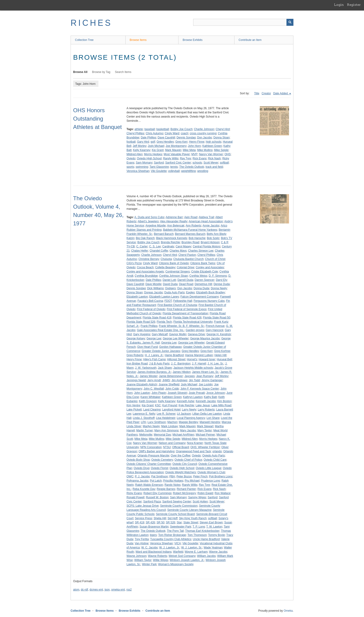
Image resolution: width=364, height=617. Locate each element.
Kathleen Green (212, 146)
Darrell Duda (185, 280)
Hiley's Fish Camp (154, 359)
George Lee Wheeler (176, 338)
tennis (174, 167)
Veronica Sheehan (138, 171)
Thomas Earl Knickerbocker (202, 531)
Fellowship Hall (183, 301)
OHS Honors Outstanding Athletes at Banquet (97, 119)
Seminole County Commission (179, 506)
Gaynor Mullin (178, 334)
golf (153, 142)
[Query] (243, 22)
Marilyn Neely (151, 426)
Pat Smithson (160, 476)
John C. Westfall (154, 389)
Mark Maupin (173, 150)
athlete (139, 129)
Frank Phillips (149, 326)
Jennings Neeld (136, 380)
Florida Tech (164, 322)
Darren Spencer (204, 280)
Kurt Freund (170, 405)
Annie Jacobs (211, 226)
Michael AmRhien (183, 435)
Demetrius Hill (203, 284)
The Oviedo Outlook (192, 167)
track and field (214, 167)
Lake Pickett (134, 410)
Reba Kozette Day (144, 489)
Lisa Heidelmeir (166, 418)
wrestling (203, 171)
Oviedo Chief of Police (188, 460)
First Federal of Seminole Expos (187, 309)
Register (354, 5)
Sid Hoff (172, 518)
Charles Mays (178, 251)
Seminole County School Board (175, 514)
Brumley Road (190, 242)
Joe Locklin (206, 384)
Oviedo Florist (159, 468)
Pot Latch (156, 481)
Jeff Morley (140, 146)
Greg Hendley (165, 142)
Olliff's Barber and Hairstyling (156, 451)
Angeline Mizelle (155, 226)
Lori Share (213, 418)
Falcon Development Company (200, 297)
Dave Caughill (166, 138)
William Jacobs (206, 556)
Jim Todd (194, 380)
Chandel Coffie (159, 251)
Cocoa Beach (145, 267)
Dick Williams (155, 288)
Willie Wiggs (161, 560)
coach (185, 133)
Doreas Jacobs (153, 292)
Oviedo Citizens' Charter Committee (149, 464)
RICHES (91, 23)
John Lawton (142, 393)
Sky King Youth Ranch (193, 518)
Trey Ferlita (142, 539)
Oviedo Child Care (215, 460)
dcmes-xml (96, 590)
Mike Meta (189, 150)
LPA (143, 422)
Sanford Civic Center (178, 163)
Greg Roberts (135, 355)
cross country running (203, 133)
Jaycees (189, 376)
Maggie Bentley (188, 422)
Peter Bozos (184, 476)
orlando (217, 451)
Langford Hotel (171, 410)
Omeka (288, 611)
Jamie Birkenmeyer (171, 376)
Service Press (143, 518)
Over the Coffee (181, 456)
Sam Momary (144, 163)
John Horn (194, 146)
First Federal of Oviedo (151, 309)
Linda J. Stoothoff (144, 418)
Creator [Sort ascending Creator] (266, 93)
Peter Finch (200, 476)
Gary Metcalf (160, 334)
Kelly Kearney (142, 150)
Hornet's (192, 359)
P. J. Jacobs (142, 476)
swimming (142, 167)
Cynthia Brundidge (146, 276)
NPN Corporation (151, 447)
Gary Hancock (214, 330)
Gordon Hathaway (171, 347)
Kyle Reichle (186, 405)
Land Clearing (152, 410)
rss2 (129, 590)
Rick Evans (200, 158)
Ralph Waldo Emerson (149, 485)
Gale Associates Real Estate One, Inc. (161, 330)
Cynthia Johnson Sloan (174, 276)
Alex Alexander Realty (174, 221)
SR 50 (160, 522)
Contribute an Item (250, 40)
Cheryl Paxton (187, 255)
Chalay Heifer (140, 251)
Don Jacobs (204, 138)
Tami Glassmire (159, 167)
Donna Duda (201, 288)
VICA (178, 543)
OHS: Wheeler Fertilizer (205, 447)
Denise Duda (222, 284)
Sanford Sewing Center (177, 502)
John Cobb (172, 389)
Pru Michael (192, 481)
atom (76, 590)
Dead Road (186, 284)
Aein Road (191, 217)
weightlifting (188, 171)
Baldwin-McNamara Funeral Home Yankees (190, 230)
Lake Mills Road (221, 405)
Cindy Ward (172, 133)
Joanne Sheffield (169, 384)
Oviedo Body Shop (138, 460)
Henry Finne (197, 142)
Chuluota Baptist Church (188, 259)
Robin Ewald (205, 493)
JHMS (166, 380)
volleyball (174, 171)
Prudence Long (210, 481)
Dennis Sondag (186, 138)
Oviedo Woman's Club (211, 472)
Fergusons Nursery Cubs (209, 301)
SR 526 (170, 522)
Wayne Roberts (157, 556)
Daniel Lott (169, 280)
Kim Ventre (133, 405)
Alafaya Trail (206, 217)
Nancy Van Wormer (211, 154)
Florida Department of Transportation (185, 313)
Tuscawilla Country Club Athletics (171, 539)
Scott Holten (200, 502)
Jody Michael (156, 146)
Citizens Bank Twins (203, 263)
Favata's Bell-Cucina (150, 301)
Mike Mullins (205, 150)
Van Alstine (141, 543)
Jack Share (165, 368)
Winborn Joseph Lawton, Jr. (187, 560)
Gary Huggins (142, 334)
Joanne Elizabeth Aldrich (142, 384)
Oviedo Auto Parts (213, 456)
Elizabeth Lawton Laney (164, 297)
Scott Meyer (211, 163)
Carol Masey (183, 246)
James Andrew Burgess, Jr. (154, 372)
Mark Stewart (205, 426)
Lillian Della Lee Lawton (207, 414)
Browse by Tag (101, 72)
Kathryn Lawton (193, 397)
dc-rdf (84, 590)
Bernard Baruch (164, 234)
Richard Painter (186, 489)
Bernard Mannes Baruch (190, 234)
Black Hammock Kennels (171, 238)
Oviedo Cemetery (162, 460)
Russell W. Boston (157, 497)
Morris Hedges (153, 154)
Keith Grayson (148, 401)
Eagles (190, 292)
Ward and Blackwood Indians (154, 552)
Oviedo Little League (208, 468)
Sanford (159, 163)
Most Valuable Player (177, 154)
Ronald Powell (135, 497)
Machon (172, 422)
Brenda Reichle (170, 242)
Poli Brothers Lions (221, 476)
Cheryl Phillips (135, 133)
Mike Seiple (221, 150)
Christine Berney (149, 259)
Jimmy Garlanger (212, 380)
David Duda (170, 284)
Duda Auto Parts (174, 292)
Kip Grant (158, 150)
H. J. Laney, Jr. (154, 355)
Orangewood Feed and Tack (193, 451)
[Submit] (290, 22)
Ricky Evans (134, 493)
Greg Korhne (222, 351)
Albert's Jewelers (148, 221)
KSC (158, 405)
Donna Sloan (221, 138)
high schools (214, 142)
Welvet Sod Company (182, 556)
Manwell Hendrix (210, 422)
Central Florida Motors (206, 246)
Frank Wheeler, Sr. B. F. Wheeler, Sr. (181, 326)
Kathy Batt (210, 397)
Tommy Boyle (216, 535)
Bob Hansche (197, 238)
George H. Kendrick (219, 334)
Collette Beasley (165, 267)
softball (224, 163)
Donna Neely (219, 288)
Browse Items (138, 40)
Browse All (80, 72)
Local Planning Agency (191, 418)
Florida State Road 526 (141, 322)
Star (179, 522)
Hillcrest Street (176, 359)
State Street (191, 522)
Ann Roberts (193, 226)
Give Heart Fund (147, 347)
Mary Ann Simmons (166, 430)
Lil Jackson (184, 414)
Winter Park (149, 564)
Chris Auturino (154, 133)
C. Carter (142, 246)
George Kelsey (136, 338)
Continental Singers (177, 272)
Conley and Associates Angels (145, 272)
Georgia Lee (169, 343)
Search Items (123, 72)
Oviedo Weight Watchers (181, 472)
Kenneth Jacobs (206, 401)
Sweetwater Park (180, 527)
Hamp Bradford (174, 355)
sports (130, 167)
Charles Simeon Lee (201, 251)
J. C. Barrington (180, 364)
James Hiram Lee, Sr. (205, 372)
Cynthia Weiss (198, 276)
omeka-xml (118, 590)
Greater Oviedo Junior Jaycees (161, 351)
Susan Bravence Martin (154, 527)
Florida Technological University (193, 322)
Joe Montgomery (176, 146)
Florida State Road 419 (157, 318)
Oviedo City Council (185, 464)
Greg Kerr (181, 142)
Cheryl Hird (223, 129)
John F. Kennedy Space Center (200, 389)
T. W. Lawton (214, 527)
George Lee (154, 338)
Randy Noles (173, 485)
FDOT (168, 301)
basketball (163, 129)
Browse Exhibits (193, 40)
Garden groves (195, 330)
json (107, 590)
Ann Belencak (176, 226)
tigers (153, 535)
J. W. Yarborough (146, 368)
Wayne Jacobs (218, 552)
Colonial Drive (186, 267)
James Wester (149, 376)
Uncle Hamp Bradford (206, 539)
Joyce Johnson (216, 393)
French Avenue (215, 326)
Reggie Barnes (166, 489)
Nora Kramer (195, 443)
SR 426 (150, 522)
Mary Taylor (205, 430)
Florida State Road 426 (187, 318)
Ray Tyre (185, 158)
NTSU (167, 447)
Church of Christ (215, 259)
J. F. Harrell (199, 364)
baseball (150, 129)
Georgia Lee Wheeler (191, 343)
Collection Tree (84, 40)
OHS (227, 154)
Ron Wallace (223, 493)
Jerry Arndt (154, 380)
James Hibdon (182, 372)
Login (339, 5)
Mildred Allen (135, 154)
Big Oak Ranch (145, 238)
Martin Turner (145, 430)
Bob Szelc (213, 238)
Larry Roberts (206, 410)
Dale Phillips (148, 138)
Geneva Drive (196, 334)
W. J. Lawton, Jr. (169, 548)
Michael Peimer (205, 435)
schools (197, 163)
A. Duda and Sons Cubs (149, 217)
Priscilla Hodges (173, 481)
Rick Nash (214, 158)
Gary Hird (143, 142)
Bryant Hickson (210, 242)
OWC (130, 476)
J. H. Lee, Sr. (216, 364)
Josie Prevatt (197, 393)
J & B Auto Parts (159, 364)
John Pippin (159, 393)
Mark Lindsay (169, 426)
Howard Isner (207, 359)
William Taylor (143, 560)
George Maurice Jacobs (205, 338)
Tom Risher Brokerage (172, 535)
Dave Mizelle (153, 284)
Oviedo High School (149, 158)
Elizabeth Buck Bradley (210, 292)
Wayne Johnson (136, 556)
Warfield (178, 552)
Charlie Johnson (204, 129)
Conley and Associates (210, 267)
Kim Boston (224, 401)
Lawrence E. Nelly (144, 414)
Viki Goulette (159, 171)
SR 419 (140, 522)
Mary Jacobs (188, 430)
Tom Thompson (197, 535)
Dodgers (171, 288)
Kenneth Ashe (186, 401)
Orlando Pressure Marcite (153, 456)
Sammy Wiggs (197, 497)
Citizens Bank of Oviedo (174, 263)
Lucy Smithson (157, 422)
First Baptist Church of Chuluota (177, 305)
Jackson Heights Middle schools (193, 368)
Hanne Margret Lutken (199, 355)
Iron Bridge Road (137, 364)
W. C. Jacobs (149, 548)
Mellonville (146, 435)
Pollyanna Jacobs (137, 481)
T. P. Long (199, 527)
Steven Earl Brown (211, 522)
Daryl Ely (221, 280)
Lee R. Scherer (166, 414)
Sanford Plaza (152, 502)
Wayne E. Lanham (196, 552)
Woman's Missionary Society (176, 564)
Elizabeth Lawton (137, 297)
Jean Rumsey (205, 376)
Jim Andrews (179, 380)
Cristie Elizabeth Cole (205, 272)
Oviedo (131, 158)
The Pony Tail (175, 531)
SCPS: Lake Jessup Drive (143, 506)
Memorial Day (162, 435)
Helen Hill (220, 355)
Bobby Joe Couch (181, 129)
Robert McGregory (184, 493)
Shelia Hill (160, 518)
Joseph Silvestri (177, 393)
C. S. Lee (155, 246)
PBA (172, 476)
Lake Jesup (203, 405)
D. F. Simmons (218, 276)
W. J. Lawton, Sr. (192, 548)
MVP (194, 154)
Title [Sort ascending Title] (257, 93)
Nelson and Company (172, 443)
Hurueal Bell (224, 359)
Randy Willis (171, 158)
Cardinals (168, 246)
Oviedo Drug (141, 468)
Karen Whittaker (150, 397)
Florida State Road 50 (217, 318)
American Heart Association (206, 221)
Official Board (181, 447)
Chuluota (166, 259)
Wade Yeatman (213, 548)
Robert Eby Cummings (158, 493)
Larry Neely (189, 410)
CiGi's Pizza (134, 263)
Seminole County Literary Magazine (189, 510)
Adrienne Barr (174, 217)
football (131, 142)
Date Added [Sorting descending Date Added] (281, 93)
